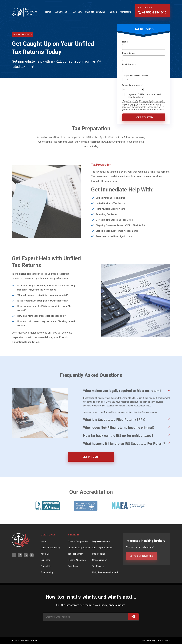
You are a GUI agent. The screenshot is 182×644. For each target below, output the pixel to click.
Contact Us (126, 12)
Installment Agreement (79, 556)
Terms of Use (164, 641)
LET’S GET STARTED (141, 564)
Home (48, 12)
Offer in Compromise (78, 550)
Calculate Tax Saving (95, 12)
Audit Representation (102, 556)
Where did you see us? (133, 85)
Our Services (61, 12)
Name (125, 42)
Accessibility (47, 581)
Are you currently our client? (135, 76)
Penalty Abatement (77, 568)
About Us (45, 562)
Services (74, 543)
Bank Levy (73, 574)
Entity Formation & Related (105, 581)
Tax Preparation (75, 562)
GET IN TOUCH (91, 457)
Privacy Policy (149, 641)
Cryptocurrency (99, 568)
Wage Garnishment (101, 550)
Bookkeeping (99, 562)
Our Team (77, 12)
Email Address (129, 64)
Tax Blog (113, 12)
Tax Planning (98, 574)
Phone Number (129, 53)
